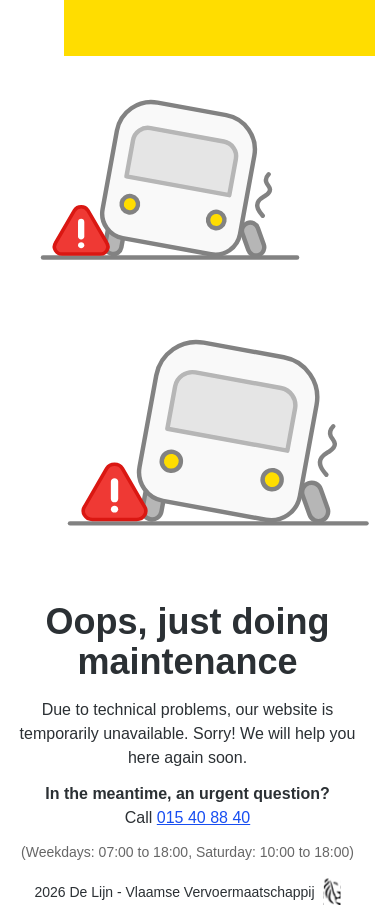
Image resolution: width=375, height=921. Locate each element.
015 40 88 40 (203, 817)
